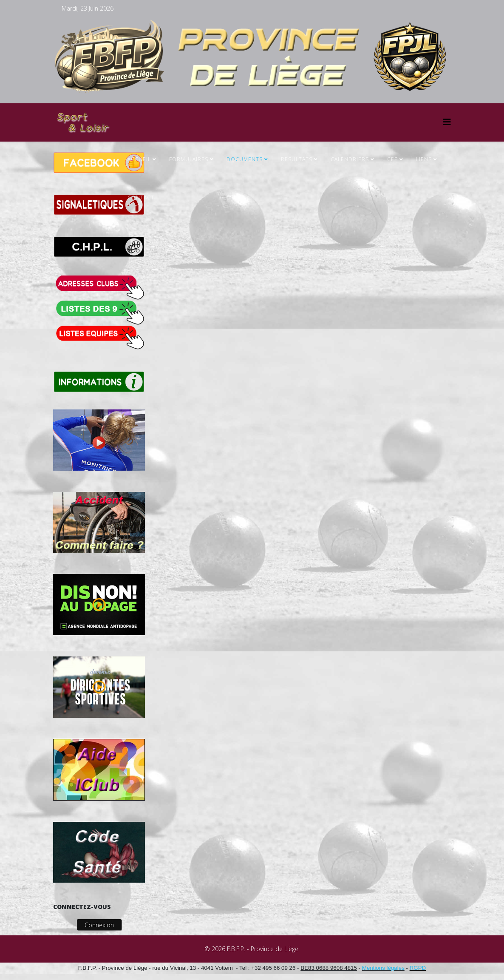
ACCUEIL (139, 159)
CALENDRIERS (350, 159)
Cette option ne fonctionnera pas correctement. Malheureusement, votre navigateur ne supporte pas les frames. (303, 403)
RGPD (418, 968)
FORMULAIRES (189, 159)
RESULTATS (297, 159)
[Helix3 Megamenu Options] (447, 122)
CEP (392, 159)
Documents (245, 159)
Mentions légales (383, 968)
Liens (424, 159)
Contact (141, 197)
